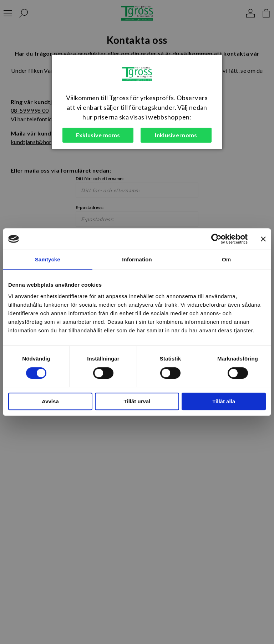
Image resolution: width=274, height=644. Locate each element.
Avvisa (50, 401)
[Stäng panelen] (263, 239)
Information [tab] (137, 259)
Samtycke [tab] (48, 259)
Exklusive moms (98, 135)
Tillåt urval (137, 401)
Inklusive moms (176, 135)
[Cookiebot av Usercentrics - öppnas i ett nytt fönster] (216, 239)
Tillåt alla (224, 401)
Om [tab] (226, 259)
